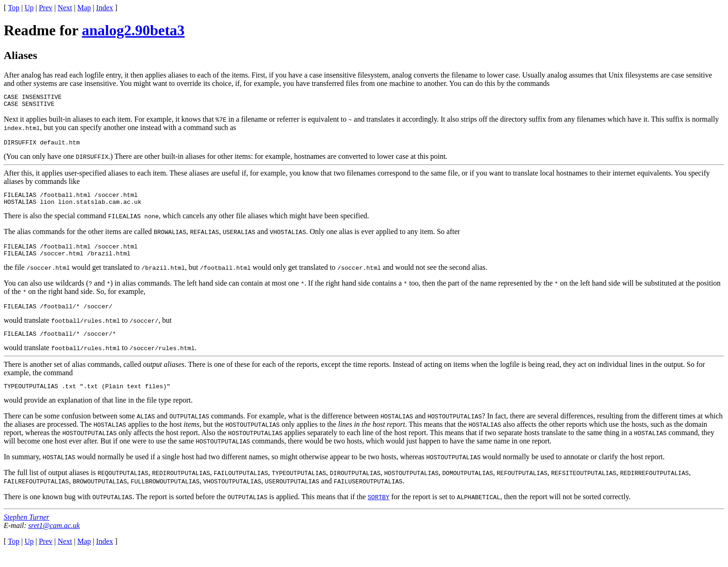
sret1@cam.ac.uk (54, 539)
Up (29, 8)
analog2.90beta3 (133, 30)
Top (14, 8)
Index (104, 8)
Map (84, 8)
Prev (46, 8)
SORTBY (379, 511)
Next (65, 8)
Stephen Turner (26, 531)
